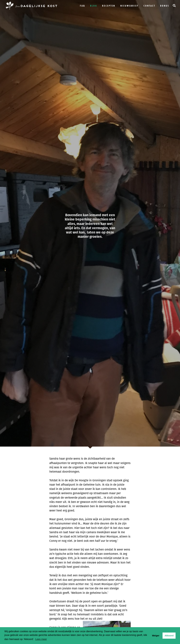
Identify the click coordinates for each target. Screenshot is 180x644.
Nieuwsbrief (129, 6)
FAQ (83, 6)
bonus (165, 6)
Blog (94, 6)
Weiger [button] (156, 636)
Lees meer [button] (41, 639)
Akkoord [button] (169, 636)
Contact (149, 6)
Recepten (109, 6)
